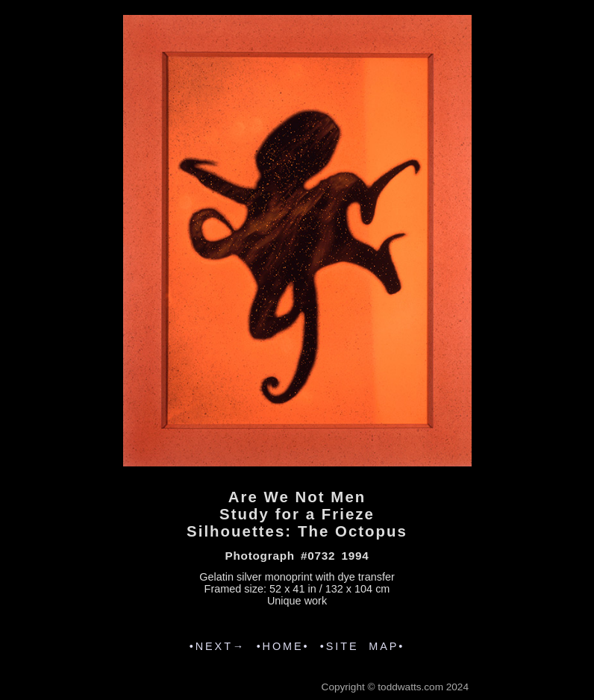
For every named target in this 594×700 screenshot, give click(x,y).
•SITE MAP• (362, 646)
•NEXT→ (218, 646)
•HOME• (283, 646)
